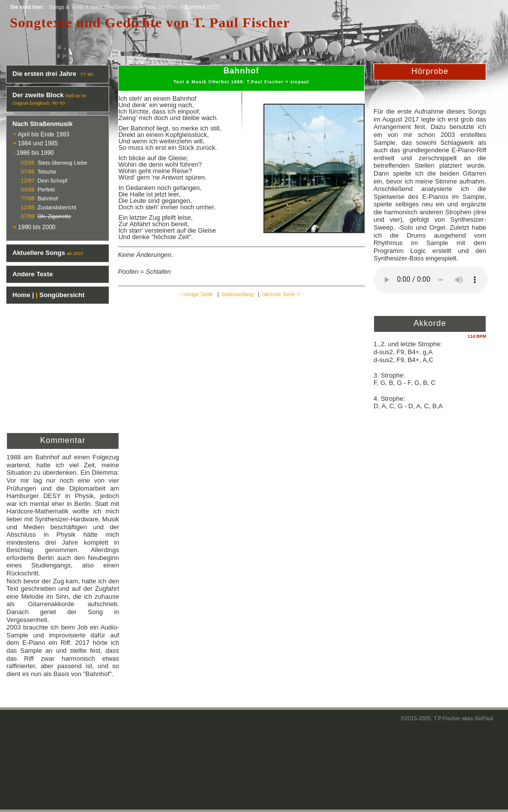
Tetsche (47, 172)
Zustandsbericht (57, 207)
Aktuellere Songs (39, 253)
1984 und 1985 (38, 143)
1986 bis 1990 (161, 7)
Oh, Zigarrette (55, 216)
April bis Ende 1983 (44, 134)
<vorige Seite (197, 294)
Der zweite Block (38, 95)
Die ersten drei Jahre (45, 74)
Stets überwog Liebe (63, 163)
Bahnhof (48, 198)
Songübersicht (62, 295)
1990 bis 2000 (36, 227)
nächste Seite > (281, 294)
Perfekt (46, 189)
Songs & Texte (66, 7)
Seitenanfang (237, 294)
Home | (23, 295)
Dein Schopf (53, 181)
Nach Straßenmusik (114, 7)
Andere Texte (32, 274)
